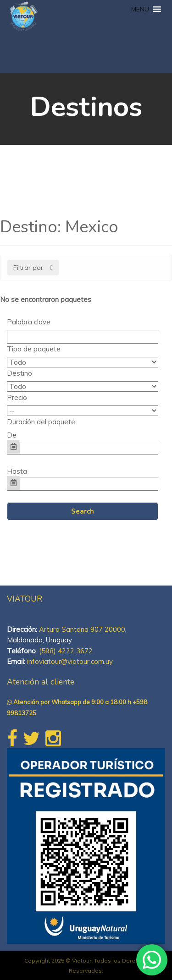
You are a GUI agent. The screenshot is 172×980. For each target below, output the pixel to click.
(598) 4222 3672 (66, 651)
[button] (140, 9)
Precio (17, 397)
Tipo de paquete (34, 349)
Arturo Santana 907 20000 (82, 629)
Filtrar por (33, 268)
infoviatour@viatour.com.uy (70, 661)
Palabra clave (29, 322)
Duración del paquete (41, 422)
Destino (19, 373)
